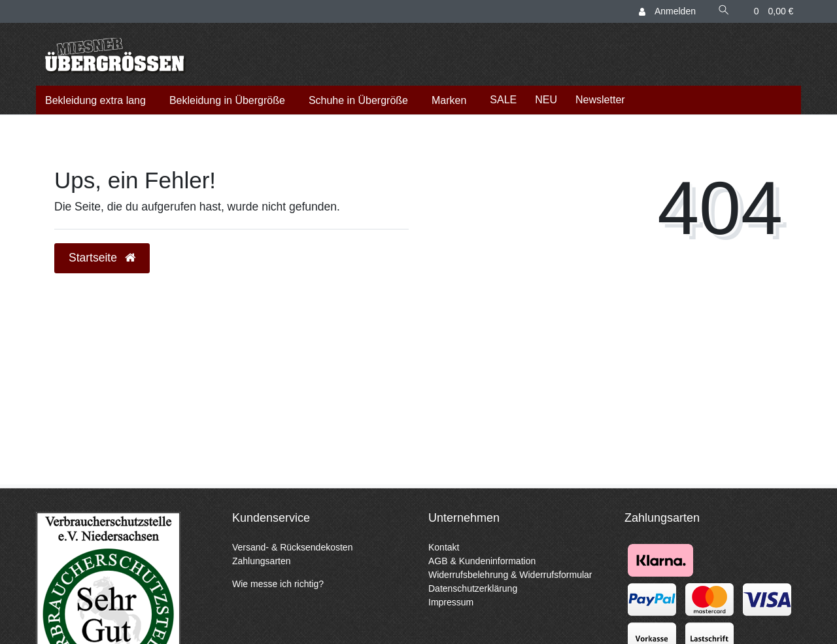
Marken (449, 100)
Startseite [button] (102, 258)
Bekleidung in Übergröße (227, 100)
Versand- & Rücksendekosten (292, 547)
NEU (546, 100)
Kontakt (444, 547)
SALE (503, 100)
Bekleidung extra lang (95, 100)
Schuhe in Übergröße (358, 100)
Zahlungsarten (262, 561)
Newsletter (600, 100)
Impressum (451, 602)
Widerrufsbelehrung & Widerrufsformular (510, 575)
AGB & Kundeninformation (482, 561)
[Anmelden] (668, 11)
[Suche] (724, 11)
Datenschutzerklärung (473, 588)
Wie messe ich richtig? (278, 584)
